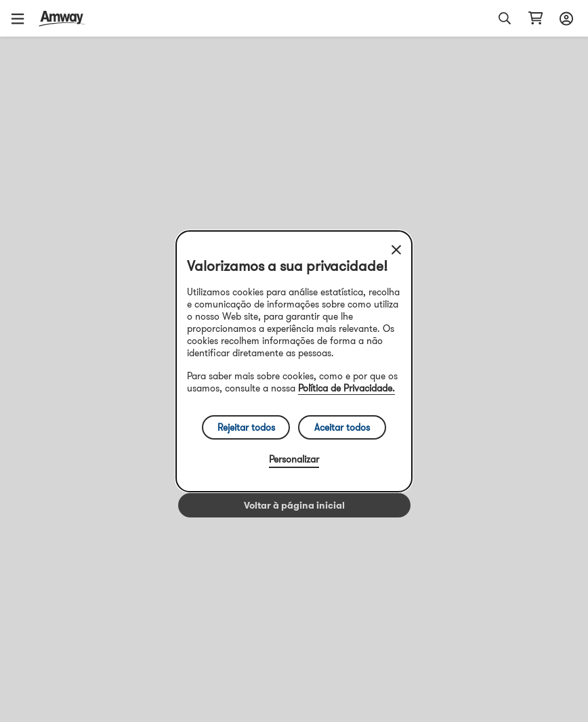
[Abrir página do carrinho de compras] (535, 18)
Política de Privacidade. (346, 388)
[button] (22, 18)
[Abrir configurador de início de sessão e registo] (564, 18)
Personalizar (294, 459)
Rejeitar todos (246, 427)
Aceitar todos (342, 427)
